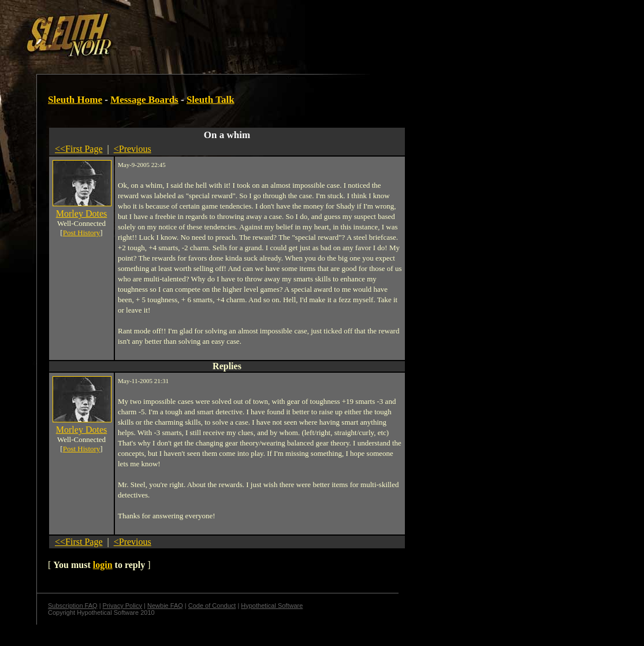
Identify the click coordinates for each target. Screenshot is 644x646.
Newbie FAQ (165, 606)
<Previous (133, 149)
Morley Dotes (81, 214)
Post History (82, 233)
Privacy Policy (122, 606)
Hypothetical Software (272, 606)
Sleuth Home (75, 100)
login (103, 565)
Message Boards (144, 100)
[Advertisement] (200, 31)
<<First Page (79, 149)
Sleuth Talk (211, 100)
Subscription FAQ (73, 606)
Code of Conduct (212, 606)
